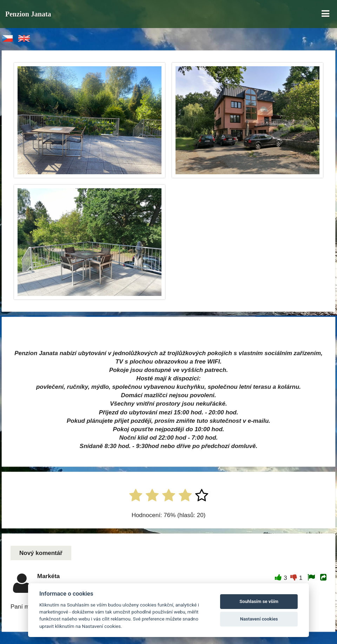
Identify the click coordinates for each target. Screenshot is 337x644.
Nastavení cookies (259, 619)
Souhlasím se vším (259, 601)
